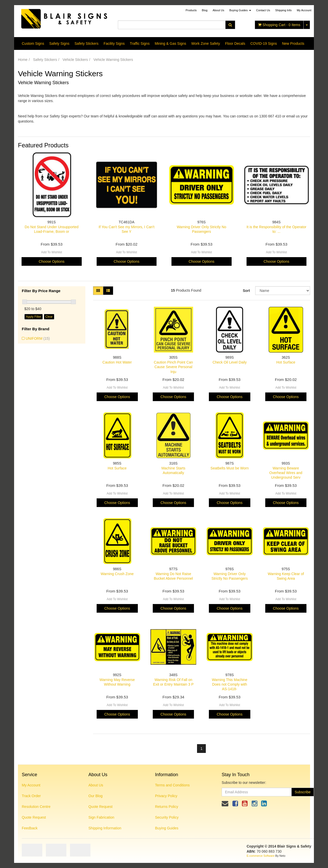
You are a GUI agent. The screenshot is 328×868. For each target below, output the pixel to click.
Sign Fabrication (101, 817)
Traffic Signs (140, 43)
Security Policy (167, 817)
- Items (279, 25)
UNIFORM (38, 338)
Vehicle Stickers (75, 60)
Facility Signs (114, 43)
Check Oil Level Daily (229, 362)
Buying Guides (240, 10)
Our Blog (95, 796)
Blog (205, 10)
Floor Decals (235, 43)
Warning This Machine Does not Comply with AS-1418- (230, 684)
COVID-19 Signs (264, 43)
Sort (246, 291)
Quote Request (34, 817)
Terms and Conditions (172, 785)
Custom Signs (33, 43)
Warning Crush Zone (117, 574)
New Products (293, 43)
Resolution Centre (36, 807)
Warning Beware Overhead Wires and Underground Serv (286, 473)
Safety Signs (59, 43)
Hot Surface (286, 362)
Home (23, 60)
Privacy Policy (166, 796)
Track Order (31, 796)
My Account (31, 785)
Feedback (30, 828)
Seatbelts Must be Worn (229, 468)
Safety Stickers (86, 43)
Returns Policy (167, 807)
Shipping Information (105, 828)
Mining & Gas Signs (171, 43)
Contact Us (263, 10)
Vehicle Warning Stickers (113, 60)
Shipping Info (283, 10)
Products (191, 10)
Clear (49, 317)
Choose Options (52, 261)
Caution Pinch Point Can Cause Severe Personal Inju (173, 367)
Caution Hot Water (117, 362)
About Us (218, 10)
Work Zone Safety (206, 43)
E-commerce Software (261, 856)
